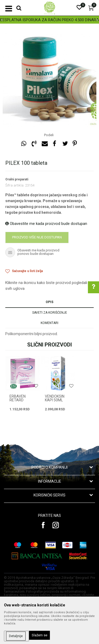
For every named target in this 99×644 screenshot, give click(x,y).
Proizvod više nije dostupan (37, 237)
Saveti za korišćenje (50, 313)
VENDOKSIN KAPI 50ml (55, 398)
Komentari (49, 323)
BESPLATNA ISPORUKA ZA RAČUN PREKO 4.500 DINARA (49, 20)
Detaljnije (16, 636)
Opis (49, 302)
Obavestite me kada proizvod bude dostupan (46, 224)
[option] (49, 20)
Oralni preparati (17, 179)
